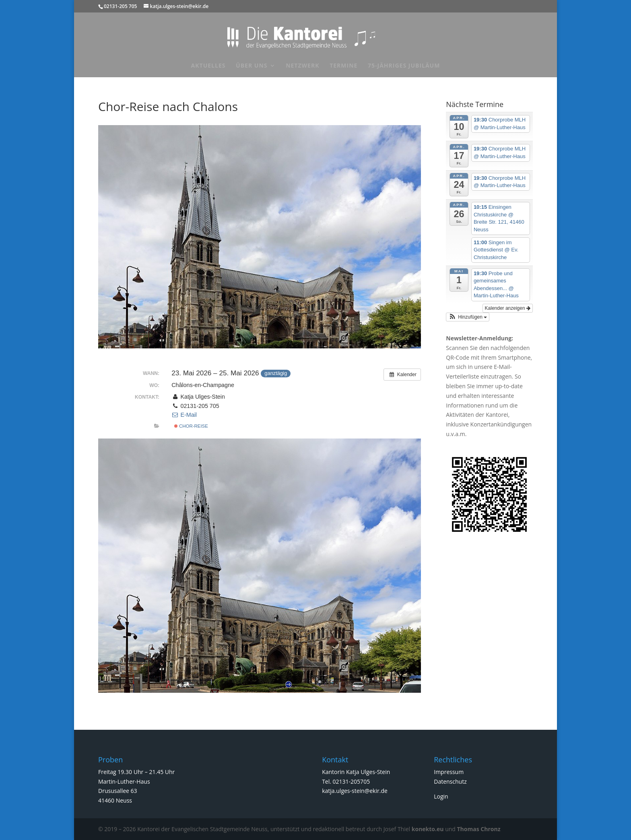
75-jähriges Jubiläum (404, 66)
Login (441, 796)
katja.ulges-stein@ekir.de (355, 791)
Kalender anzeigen (508, 308)
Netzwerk (302, 66)
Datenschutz (450, 781)
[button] (468, 317)
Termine (343, 66)
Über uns (252, 66)
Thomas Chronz (479, 829)
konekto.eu (428, 829)
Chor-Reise (191, 426)
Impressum (449, 772)
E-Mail (184, 415)
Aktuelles (208, 66)
